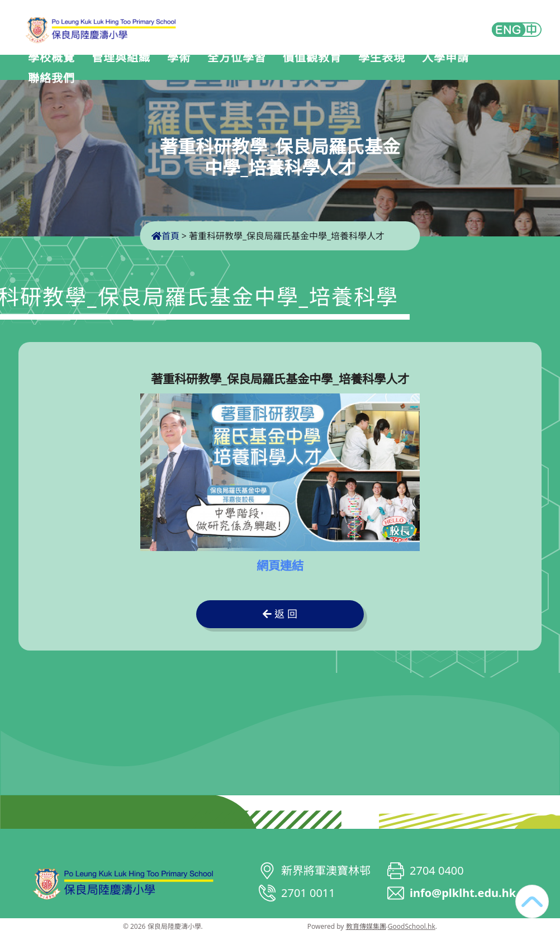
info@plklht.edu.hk (463, 893)
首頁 (165, 236)
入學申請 (457, 68)
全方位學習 (248, 68)
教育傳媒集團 (366, 926)
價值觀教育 (324, 68)
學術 (191, 68)
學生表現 (393, 68)
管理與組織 (133, 68)
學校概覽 (63, 68)
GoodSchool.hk (412, 926)
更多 (509, 68)
